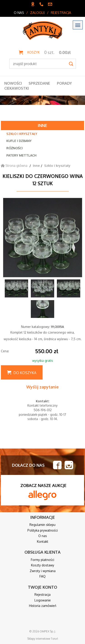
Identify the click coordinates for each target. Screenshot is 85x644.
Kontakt (43, 541)
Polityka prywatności (43, 530)
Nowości (13, 83)
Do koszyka (25, 373)
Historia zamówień (43, 606)
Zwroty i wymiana (43, 571)
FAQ (42, 576)
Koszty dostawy (43, 565)
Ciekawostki (17, 88)
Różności (15, 148)
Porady (64, 83)
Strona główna (14, 166)
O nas (19, 13)
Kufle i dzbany (19, 141)
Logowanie (43, 600)
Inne (42, 125)
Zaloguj (37, 13)
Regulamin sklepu (42, 525)
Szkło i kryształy (22, 134)
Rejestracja (61, 13)
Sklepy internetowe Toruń (43, 639)
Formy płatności (42, 560)
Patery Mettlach (21, 155)
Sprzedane (39, 83)
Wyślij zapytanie (42, 387)
